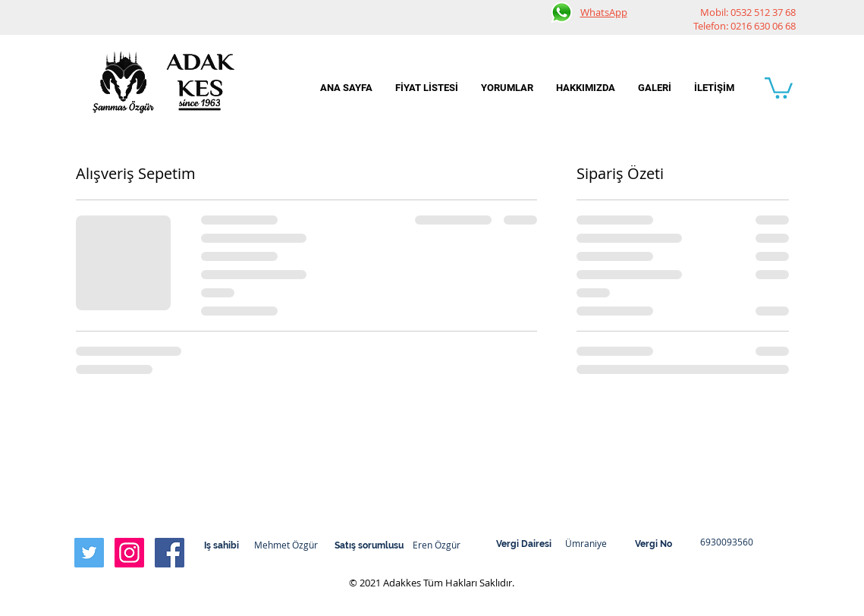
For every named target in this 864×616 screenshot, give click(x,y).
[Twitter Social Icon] (89, 553)
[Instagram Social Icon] (129, 553)
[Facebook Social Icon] (170, 553)
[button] (779, 87)
